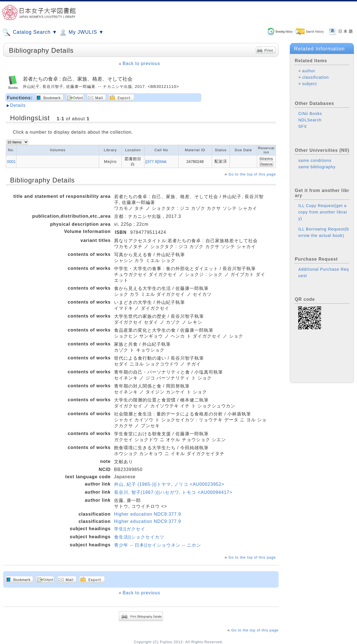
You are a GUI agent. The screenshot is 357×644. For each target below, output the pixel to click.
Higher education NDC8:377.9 (148, 514)
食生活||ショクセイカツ (139, 537)
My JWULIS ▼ (81, 32)
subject (309, 84)
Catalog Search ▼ (30, 32)
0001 (11, 162)
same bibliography (317, 167)
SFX (302, 126)
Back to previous (141, 63)
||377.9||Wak (156, 162)
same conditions (315, 160)
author (309, 71)
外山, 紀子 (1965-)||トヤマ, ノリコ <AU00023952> (169, 484)
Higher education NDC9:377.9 (148, 521)
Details (18, 105)
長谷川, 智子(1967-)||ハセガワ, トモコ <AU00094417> (173, 492)
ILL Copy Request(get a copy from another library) (323, 212)
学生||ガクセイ (130, 529)
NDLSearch (310, 120)
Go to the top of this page (252, 174)
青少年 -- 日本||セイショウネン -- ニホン (158, 545)
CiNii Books (310, 114)
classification (315, 77)
